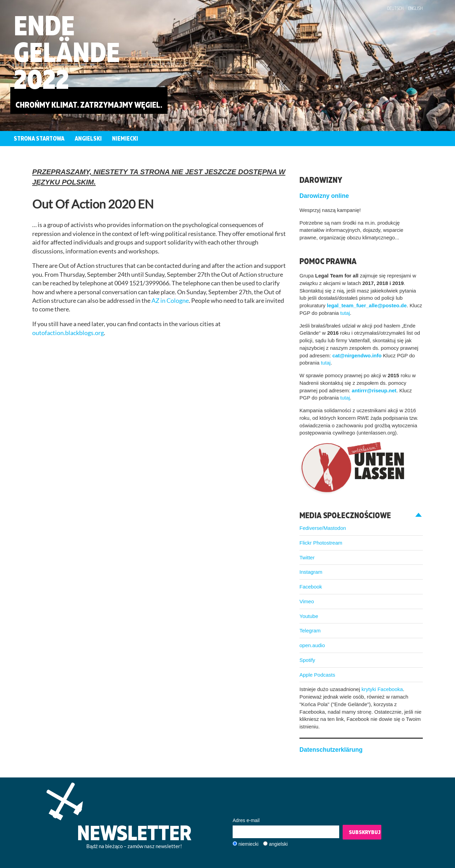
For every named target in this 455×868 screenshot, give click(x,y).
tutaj (345, 313)
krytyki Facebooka (382, 689)
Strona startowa (39, 138)
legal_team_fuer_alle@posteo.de (367, 305)
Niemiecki (125, 138)
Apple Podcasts (317, 675)
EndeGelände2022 (67, 52)
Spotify (307, 660)
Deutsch (395, 8)
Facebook (311, 587)
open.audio (312, 645)
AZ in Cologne (170, 301)
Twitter (307, 557)
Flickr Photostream (321, 543)
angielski (278, 844)
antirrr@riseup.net (374, 390)
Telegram (310, 631)
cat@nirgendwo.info (357, 355)
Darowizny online (324, 196)
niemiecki (248, 844)
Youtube (309, 616)
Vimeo (307, 601)
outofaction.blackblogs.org (68, 333)
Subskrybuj (365, 832)
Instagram (311, 572)
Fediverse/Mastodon (323, 528)
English (415, 8)
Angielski (88, 138)
